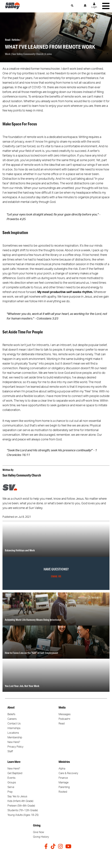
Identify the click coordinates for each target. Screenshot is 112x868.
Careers (12, 719)
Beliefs (11, 714)
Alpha (62, 769)
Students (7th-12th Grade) (23, 810)
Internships (14, 728)
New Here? (14, 742)
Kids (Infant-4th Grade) (20, 801)
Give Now (38, 832)
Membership (15, 737)
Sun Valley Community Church (28, 54)
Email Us (56, 576)
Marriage (64, 783)
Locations (13, 733)
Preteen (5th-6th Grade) (21, 806)
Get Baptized (15, 773)
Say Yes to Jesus (17, 796)
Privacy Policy (15, 747)
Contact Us (14, 724)
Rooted (63, 792)
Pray (10, 792)
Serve (11, 787)
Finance (63, 778)
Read (8, 40)
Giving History (41, 837)
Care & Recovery (68, 773)
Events (11, 778)
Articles (16, 40)
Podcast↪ (64, 719)
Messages (65, 714)
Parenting (64, 787)
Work (8, 54)
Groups (12, 783)
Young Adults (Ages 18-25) (23, 815)
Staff (10, 751)
